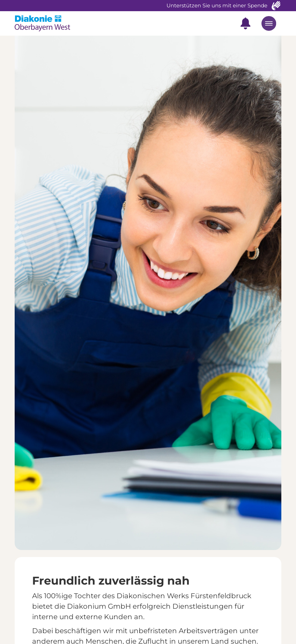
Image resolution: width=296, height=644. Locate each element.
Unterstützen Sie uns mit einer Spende (217, 5)
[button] (246, 23)
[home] (48, 23)
